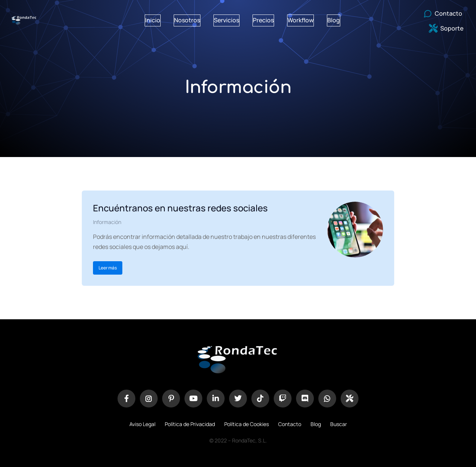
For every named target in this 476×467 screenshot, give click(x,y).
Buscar (339, 424)
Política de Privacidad (190, 424)
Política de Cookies (247, 424)
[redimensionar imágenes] (355, 230)
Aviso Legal (142, 424)
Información (107, 222)
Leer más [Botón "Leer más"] (108, 268)
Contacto (290, 424)
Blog (316, 424)
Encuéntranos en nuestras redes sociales (180, 208)
